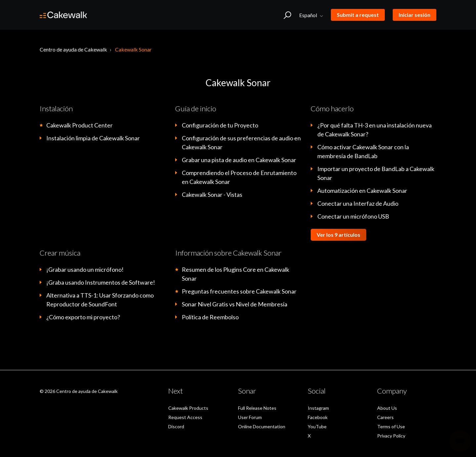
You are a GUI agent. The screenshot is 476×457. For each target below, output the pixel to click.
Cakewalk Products (188, 408)
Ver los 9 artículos (338, 235)
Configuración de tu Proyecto (220, 125)
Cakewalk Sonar (133, 49)
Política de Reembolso (210, 317)
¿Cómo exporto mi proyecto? (83, 317)
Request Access (185, 417)
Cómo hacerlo (332, 108)
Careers (385, 417)
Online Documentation (262, 426)
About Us (387, 408)
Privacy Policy (391, 436)
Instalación (56, 108)
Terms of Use (391, 426)
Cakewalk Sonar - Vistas (212, 194)
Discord (176, 426)
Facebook (318, 417)
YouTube (317, 426)
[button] (287, 15)
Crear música (60, 253)
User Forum (250, 417)
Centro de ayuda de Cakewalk (73, 49)
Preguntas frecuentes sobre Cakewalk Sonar (239, 291)
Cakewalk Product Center (79, 125)
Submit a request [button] (358, 15)
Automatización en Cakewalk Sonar (362, 191)
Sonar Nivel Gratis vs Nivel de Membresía (235, 304)
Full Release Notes (257, 408)
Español (309, 15)
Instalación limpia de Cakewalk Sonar (93, 138)
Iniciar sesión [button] (415, 15)
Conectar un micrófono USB (353, 216)
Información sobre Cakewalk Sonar (228, 253)
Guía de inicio (196, 108)
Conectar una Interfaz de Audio (358, 203)
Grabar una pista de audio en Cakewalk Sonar (239, 160)
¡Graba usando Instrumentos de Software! (101, 282)
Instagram (318, 408)
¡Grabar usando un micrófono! (85, 269)
